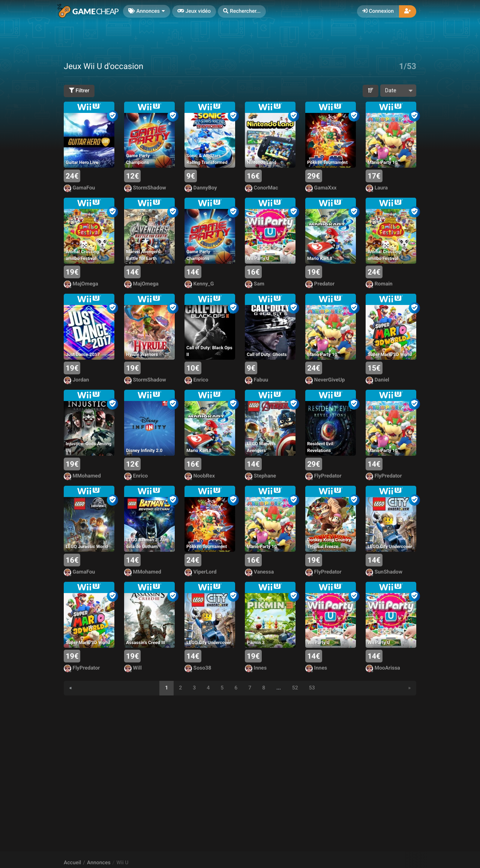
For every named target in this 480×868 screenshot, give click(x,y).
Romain (379, 284)
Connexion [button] (378, 11)
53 (312, 688)
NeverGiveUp (325, 380)
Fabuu (256, 380)
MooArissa (383, 668)
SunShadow (384, 572)
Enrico (196, 380)
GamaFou (79, 188)
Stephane (260, 476)
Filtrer (79, 91)
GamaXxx (321, 188)
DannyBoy (201, 188)
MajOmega (81, 284)
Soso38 (198, 668)
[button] (242, 11)
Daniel (377, 380)
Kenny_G (199, 284)
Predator (320, 284)
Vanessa (259, 572)
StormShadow (145, 188)
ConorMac (261, 188)
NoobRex (200, 476)
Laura (377, 188)
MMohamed (82, 476)
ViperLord (200, 572)
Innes (256, 668)
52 (295, 688)
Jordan (76, 380)
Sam (255, 284)
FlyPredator (323, 476)
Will (133, 668)
